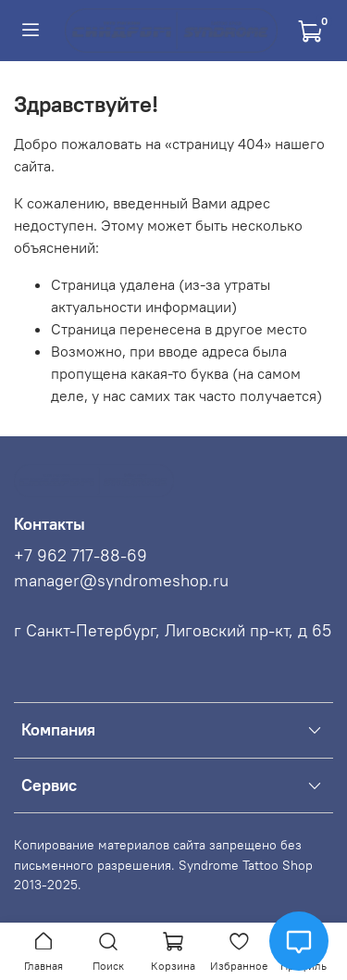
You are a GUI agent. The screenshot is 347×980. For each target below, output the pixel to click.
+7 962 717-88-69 (81, 556)
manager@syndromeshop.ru (121, 581)
